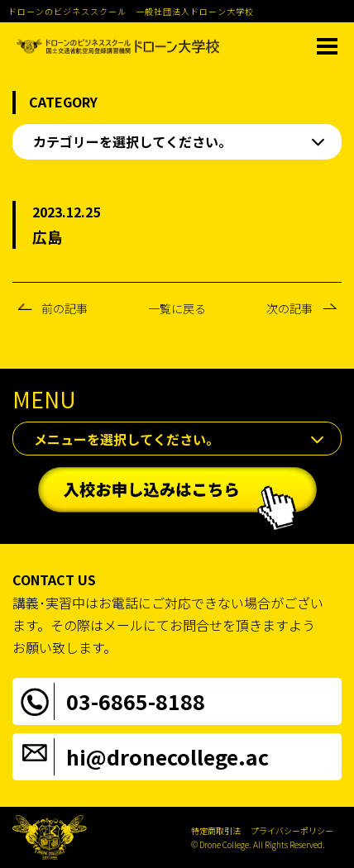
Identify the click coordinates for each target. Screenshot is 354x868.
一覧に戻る (177, 308)
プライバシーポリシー (292, 830)
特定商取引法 (216, 830)
